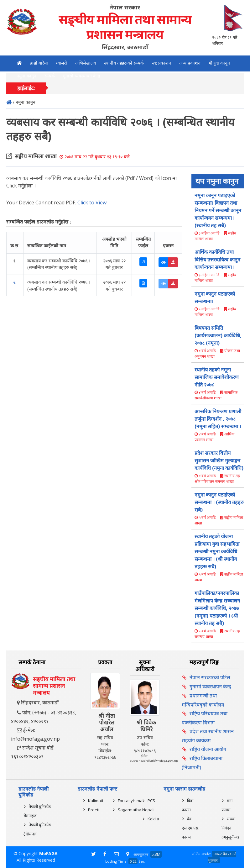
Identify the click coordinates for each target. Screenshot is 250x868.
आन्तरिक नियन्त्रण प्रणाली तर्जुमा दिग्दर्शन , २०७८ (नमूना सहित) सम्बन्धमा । (218, 419)
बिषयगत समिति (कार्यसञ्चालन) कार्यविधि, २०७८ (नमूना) (218, 335)
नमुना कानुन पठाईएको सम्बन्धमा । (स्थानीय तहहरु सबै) (219, 502)
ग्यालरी (62, 63)
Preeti (94, 810)
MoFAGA (48, 853)
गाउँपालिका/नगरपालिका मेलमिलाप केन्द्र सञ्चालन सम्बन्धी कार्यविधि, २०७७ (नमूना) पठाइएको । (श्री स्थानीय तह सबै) (217, 608)
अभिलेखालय (86, 63)
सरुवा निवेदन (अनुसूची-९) (230, 828)
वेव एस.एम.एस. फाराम (190, 828)
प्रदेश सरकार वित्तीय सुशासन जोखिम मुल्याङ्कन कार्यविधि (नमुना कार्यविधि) (219, 460)
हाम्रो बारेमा (39, 63)
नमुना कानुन (26, 76)
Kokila (153, 819)
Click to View (92, 203)
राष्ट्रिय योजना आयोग (208, 749)
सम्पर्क (50, 76)
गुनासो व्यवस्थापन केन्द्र (81, 76)
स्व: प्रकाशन (162, 63)
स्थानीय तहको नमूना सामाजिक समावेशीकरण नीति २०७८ (217, 377)
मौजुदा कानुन (219, 63)
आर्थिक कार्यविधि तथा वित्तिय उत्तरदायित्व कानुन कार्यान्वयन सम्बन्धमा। (217, 260)
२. (15, 282)
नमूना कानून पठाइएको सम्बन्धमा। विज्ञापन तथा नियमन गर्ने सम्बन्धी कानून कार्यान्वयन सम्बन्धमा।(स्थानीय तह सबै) (218, 210)
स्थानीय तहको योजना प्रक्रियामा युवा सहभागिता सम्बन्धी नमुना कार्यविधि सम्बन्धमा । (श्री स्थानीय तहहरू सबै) (217, 551)
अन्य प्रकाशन (190, 63)
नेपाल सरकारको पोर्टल (210, 677)
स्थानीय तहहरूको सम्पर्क (124, 63)
